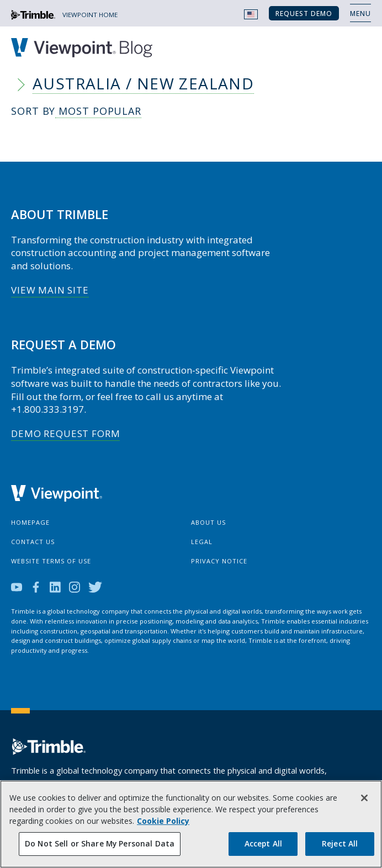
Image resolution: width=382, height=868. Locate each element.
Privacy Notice (219, 561)
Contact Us (33, 542)
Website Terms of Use (51, 561)
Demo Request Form (65, 433)
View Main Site (50, 290)
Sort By (76, 111)
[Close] (364, 798)
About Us (208, 522)
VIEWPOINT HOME (90, 15)
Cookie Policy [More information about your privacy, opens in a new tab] (163, 821)
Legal (202, 542)
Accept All (263, 843)
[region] (191, 824)
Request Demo (304, 14)
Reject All (340, 843)
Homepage (30, 522)
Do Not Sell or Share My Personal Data (100, 843)
